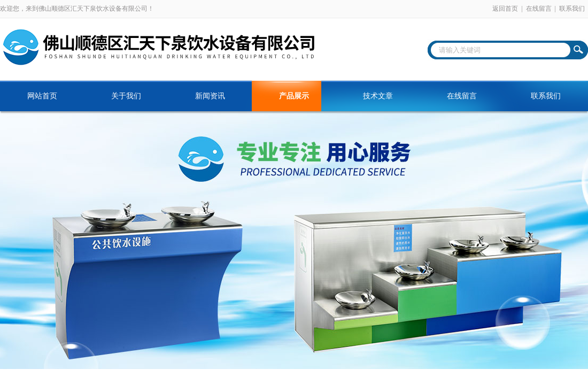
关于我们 (126, 96)
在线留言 (539, 9)
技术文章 (378, 96)
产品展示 (294, 96)
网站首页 (42, 96)
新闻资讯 (210, 96)
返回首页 (505, 9)
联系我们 (572, 9)
